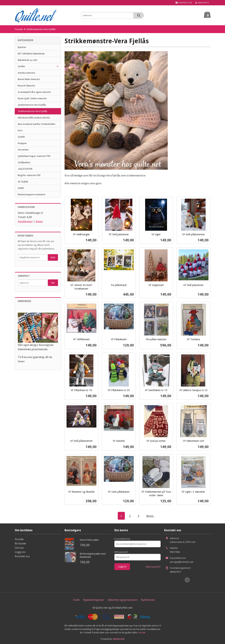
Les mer (142, 632)
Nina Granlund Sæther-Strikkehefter (37, 124)
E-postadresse (122, 539)
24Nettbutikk (119, 639)
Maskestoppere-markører (32, 194)
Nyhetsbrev (148, 600)
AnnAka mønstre (27, 73)
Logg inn (20, 552)
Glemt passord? (153, 567)
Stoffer (22, 66)
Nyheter (22, 47)
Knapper (22, 143)
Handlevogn (25, 221)
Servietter (23, 150)
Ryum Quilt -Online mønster (32, 98)
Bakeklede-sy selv (28, 60)
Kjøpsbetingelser (94, 600)
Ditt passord (121, 552)
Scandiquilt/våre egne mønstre (34, 92)
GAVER (21, 137)
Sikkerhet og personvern (123, 600)
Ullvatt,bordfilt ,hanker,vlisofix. (34, 118)
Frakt (76, 600)
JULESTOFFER (25, 169)
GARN (21, 188)
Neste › (150, 516)
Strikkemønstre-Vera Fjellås (33, 111)
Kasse (39, 221)
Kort (20, 130)
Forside (19, 29)
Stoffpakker (24, 162)
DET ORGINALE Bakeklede (31, 54)
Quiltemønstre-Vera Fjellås (32, 105)
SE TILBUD (23, 182)
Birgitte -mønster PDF (29, 175)
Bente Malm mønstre (29, 79)
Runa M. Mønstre (27, 86)
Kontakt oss (22, 556)
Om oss (19, 547)
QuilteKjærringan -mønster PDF (34, 156)
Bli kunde (20, 543)
